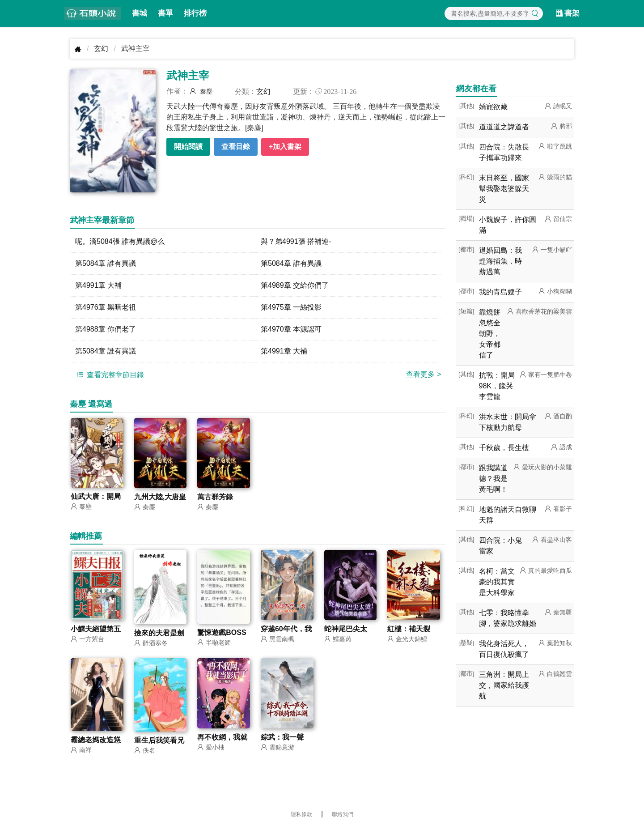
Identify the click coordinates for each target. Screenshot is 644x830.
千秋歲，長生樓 (504, 448)
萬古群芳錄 (215, 497)
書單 (165, 13)
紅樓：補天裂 (409, 629)
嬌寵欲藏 (493, 107)
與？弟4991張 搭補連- (296, 241)
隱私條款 (301, 814)
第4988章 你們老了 (106, 329)
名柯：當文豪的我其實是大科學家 (497, 582)
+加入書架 (285, 147)
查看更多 (424, 374)
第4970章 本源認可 (291, 329)
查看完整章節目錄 (109, 375)
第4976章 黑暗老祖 (106, 307)
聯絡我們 (343, 814)
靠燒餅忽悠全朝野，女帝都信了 (490, 334)
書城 (140, 13)
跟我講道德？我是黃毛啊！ (493, 479)
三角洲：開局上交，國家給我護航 (504, 685)
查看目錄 (236, 147)
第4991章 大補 (98, 285)
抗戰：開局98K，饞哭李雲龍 (497, 386)
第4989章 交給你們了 (295, 285)
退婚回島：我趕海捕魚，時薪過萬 (500, 261)
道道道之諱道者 (504, 127)
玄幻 (101, 49)
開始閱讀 (188, 147)
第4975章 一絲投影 (291, 307)
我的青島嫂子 (500, 292)
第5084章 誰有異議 (106, 263)
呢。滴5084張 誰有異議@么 (120, 241)
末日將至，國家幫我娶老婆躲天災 (504, 189)
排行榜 (195, 13)
